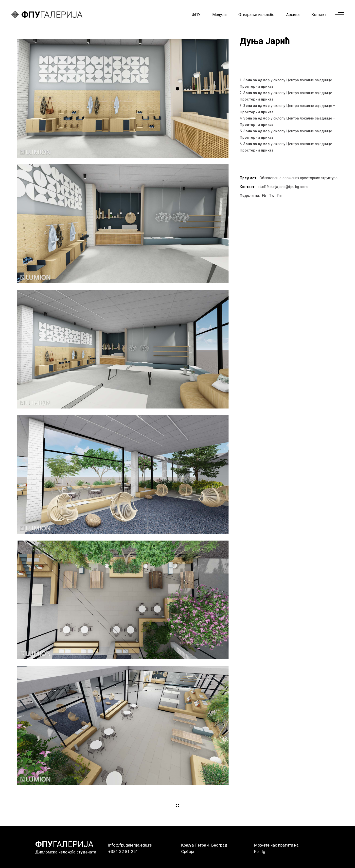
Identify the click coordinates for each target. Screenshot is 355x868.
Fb (256, 851)
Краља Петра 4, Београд (204, 845)
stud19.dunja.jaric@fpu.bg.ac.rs (283, 187)
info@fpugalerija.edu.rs (130, 845)
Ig (263, 851)
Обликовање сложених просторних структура (299, 178)
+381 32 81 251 (123, 851)
